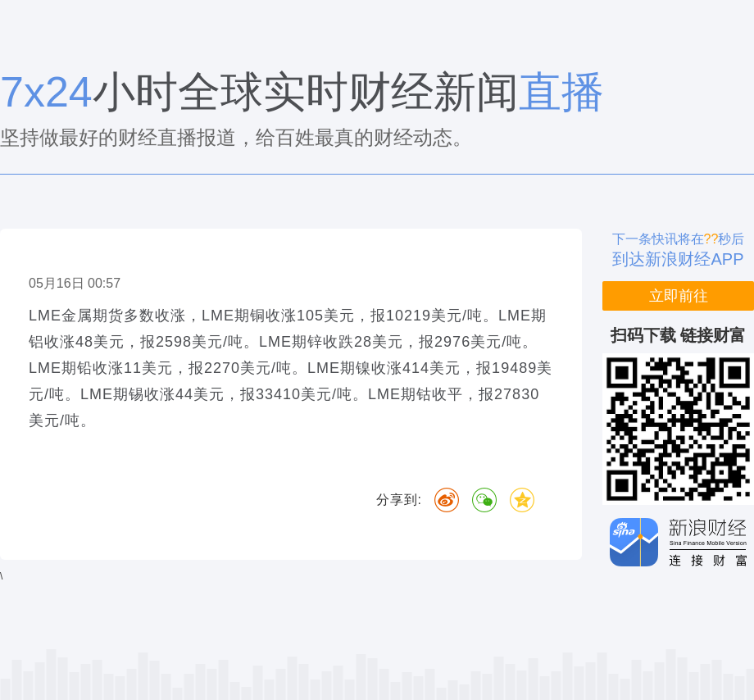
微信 (484, 500)
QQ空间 (522, 500)
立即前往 (679, 296)
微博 (447, 500)
